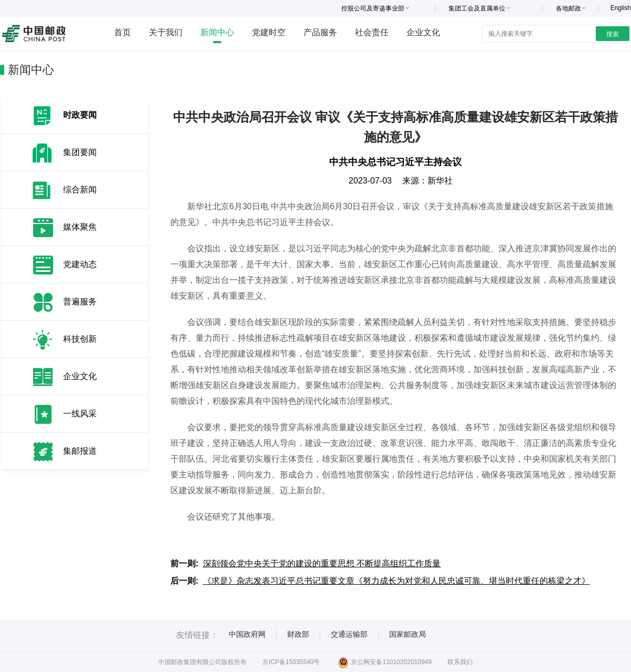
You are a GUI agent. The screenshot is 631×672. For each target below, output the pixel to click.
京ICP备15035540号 (291, 662)
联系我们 (460, 662)
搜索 (613, 34)
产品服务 (320, 32)
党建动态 (80, 264)
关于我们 (166, 32)
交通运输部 (349, 634)
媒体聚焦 (80, 227)
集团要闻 (80, 152)
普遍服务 (80, 302)
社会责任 (372, 32)
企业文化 (423, 32)
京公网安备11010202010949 (385, 662)
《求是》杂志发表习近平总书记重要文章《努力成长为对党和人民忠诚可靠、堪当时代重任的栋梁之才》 (396, 581)
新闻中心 (217, 32)
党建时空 (269, 32)
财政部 (298, 634)
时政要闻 (80, 115)
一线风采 (80, 414)
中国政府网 (247, 634)
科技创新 (80, 339)
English (621, 8)
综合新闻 (80, 190)
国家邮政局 (408, 634)
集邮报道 (80, 451)
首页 (123, 32)
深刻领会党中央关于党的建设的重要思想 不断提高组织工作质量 (322, 563)
